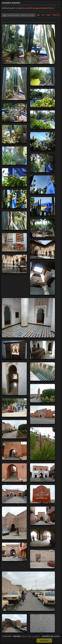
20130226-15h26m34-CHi (42, 372)
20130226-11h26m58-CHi (42, 98)
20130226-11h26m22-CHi (42, 76)
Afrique (44, 8)
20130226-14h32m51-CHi (14, 264)
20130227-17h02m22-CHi (42, 623)
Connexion (7, 636)
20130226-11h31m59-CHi (14, 134)
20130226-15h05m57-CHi (42, 350)
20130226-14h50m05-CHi (42, 278)
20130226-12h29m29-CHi (14, 199)
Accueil (28, 8)
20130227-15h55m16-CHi (42, 559)
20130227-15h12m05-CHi (42, 537)
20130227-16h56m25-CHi (14, 623)
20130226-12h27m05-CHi (42, 163)
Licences (17, 636)
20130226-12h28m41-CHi (42, 185)
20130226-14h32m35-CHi (42, 250)
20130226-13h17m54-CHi (14, 242)
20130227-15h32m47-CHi (14, 552)
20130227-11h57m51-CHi (42, 415)
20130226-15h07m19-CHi (14, 379)
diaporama (56, 15)
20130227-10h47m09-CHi (42, 393)
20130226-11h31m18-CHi (14, 112)
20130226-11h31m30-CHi (42, 120)
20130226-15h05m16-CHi (14, 350)
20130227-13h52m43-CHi (14, 451)
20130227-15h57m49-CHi (28, 591)
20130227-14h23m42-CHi (42, 473)
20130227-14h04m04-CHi (14, 473)
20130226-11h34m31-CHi (42, 141)
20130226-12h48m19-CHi (42, 228)
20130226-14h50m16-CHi (28, 318)
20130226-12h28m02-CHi (14, 177)
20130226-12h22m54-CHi (14, 156)
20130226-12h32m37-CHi (42, 206)
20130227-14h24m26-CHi (14, 494)
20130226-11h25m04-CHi (28, 44)
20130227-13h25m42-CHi (42, 444)
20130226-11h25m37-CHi (14, 84)
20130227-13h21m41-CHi (14, 429)
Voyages (36, 8)
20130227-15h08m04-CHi (14, 523)
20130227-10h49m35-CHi (14, 408)
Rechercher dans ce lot (21, 15)
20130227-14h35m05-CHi (42, 494)
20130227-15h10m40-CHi (42, 516)
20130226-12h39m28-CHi (14, 221)
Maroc (51, 8)
